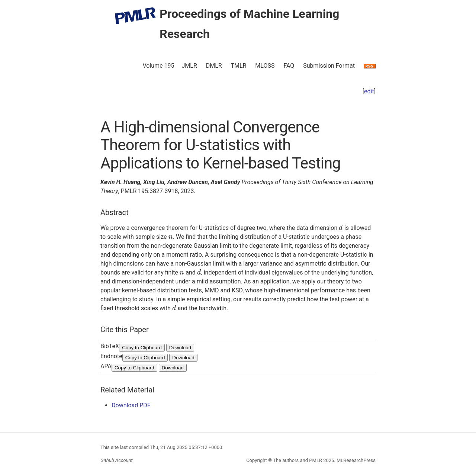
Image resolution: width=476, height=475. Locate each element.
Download (180, 348)
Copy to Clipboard (142, 348)
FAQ (289, 66)
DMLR (214, 66)
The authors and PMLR (297, 460)
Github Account (117, 460)
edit (369, 91)
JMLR (189, 66)
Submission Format (329, 66)
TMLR (238, 66)
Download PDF (131, 405)
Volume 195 (158, 66)
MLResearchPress (356, 460)
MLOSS (265, 66)
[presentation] (341, 228)
